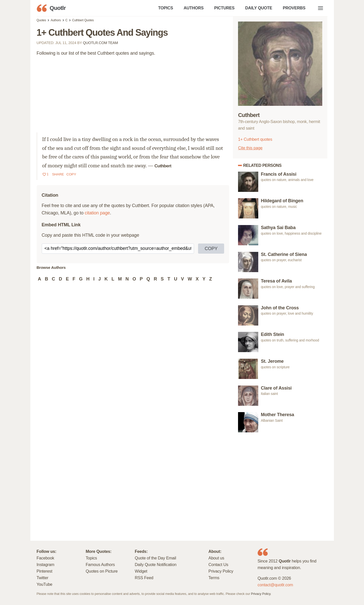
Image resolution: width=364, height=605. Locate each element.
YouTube (45, 584)
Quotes (41, 20)
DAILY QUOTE (259, 8)
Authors (56, 20)
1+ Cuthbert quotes (255, 139)
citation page (97, 213)
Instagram (46, 564)
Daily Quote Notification (156, 564)
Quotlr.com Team (101, 43)
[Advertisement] (133, 97)
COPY (211, 249)
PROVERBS (294, 8)
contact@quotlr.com (275, 585)
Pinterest (45, 571)
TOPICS (166, 8)
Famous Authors (100, 564)
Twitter (42, 578)
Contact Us (218, 564)
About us (216, 558)
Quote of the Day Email (155, 558)
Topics (91, 558)
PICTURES (224, 8)
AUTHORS (194, 8)
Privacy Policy (221, 571)
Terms (214, 578)
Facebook (46, 558)
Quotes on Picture (102, 571)
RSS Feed (144, 578)
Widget (141, 571)
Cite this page (250, 148)
